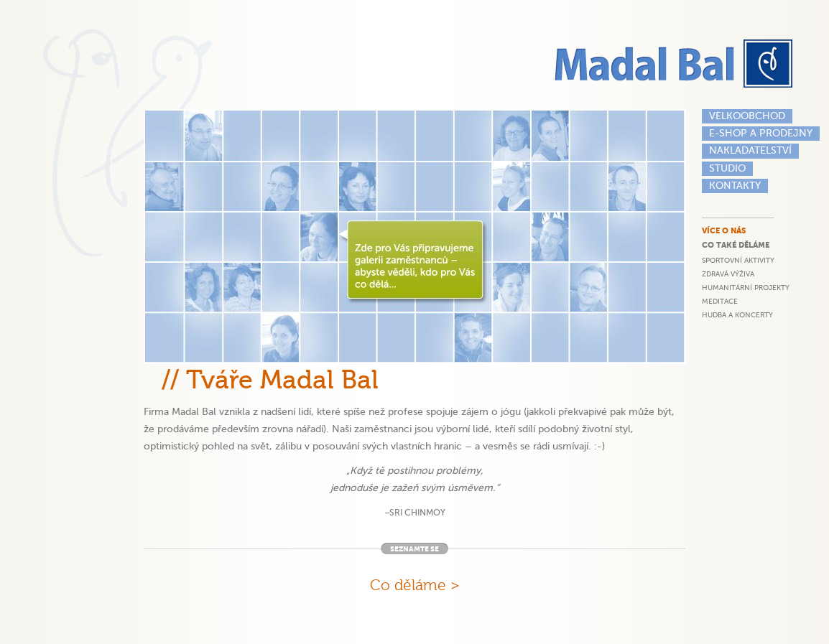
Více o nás (724, 231)
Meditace (720, 301)
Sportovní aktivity (738, 260)
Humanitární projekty (746, 288)
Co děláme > (415, 585)
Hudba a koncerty (737, 315)
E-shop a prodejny (761, 133)
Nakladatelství (750, 150)
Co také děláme (736, 245)
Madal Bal (676, 64)
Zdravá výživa (728, 274)
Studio (727, 168)
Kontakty (735, 186)
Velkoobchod (747, 116)
